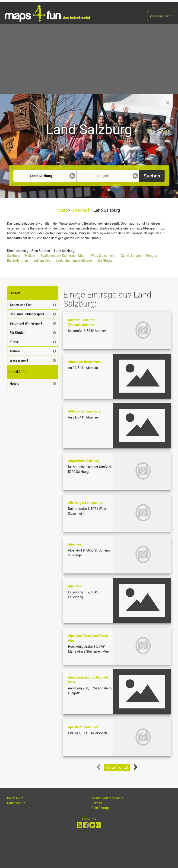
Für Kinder (17, 333)
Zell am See (42, 260)
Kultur (14, 342)
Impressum (15, 798)
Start (63, 210)
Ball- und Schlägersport (27, 314)
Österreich (81, 210)
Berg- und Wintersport (26, 323)
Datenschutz (16, 803)
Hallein (30, 256)
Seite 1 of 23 (117, 767)
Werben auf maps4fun (108, 798)
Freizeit (15, 293)
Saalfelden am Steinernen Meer (63, 256)
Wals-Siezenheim (103, 256)
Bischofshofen (18, 260)
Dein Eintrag (100, 808)
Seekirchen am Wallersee (74, 260)
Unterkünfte (18, 372)
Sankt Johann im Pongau (139, 256)
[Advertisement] (89, 59)
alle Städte (105, 260)
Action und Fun (21, 305)
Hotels (14, 384)
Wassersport (19, 360)
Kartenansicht (161, 16)
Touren (15, 351)
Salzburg (13, 256)
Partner (97, 803)
